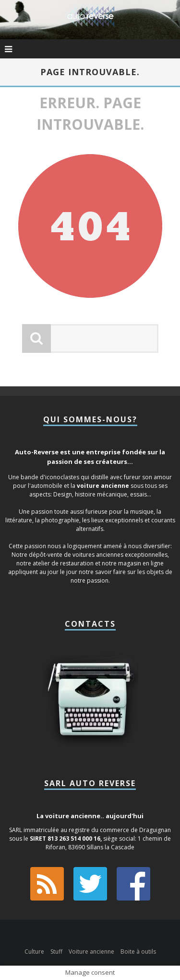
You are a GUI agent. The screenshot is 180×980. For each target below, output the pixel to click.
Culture (34, 952)
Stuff (56, 952)
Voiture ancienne (91, 952)
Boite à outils (138, 952)
